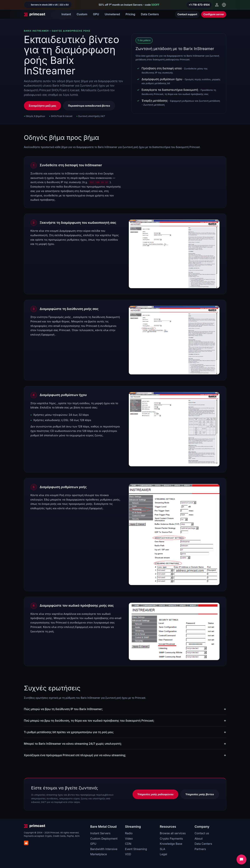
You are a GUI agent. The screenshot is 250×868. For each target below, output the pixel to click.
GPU (96, 14)
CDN (128, 844)
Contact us (202, 833)
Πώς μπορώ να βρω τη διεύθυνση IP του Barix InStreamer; (63, 709)
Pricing (130, 14)
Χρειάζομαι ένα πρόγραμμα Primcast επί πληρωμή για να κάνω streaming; (75, 755)
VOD (128, 854)
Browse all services (173, 833)
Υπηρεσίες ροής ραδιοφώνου (155, 794)
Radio (129, 833)
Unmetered (112, 14)
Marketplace (99, 854)
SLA (163, 849)
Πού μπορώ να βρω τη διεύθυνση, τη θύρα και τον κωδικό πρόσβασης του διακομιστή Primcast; (89, 721)
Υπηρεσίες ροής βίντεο (200, 794)
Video (129, 839)
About (199, 839)
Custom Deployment (104, 839)
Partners (200, 849)
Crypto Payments (171, 839)
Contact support (187, 14)
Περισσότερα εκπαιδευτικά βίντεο (89, 106)
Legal (164, 854)
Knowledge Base (171, 844)
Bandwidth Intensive (104, 849)
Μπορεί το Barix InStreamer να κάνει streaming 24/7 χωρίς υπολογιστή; (73, 744)
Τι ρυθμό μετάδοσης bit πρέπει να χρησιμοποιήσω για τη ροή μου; (69, 732)
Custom (82, 14)
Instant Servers (100, 833)
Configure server (214, 14)
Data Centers (150, 14)
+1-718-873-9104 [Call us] (199, 5)
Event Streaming (136, 849)
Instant (66, 14)
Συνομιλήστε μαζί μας (42, 106)
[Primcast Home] (35, 14)
